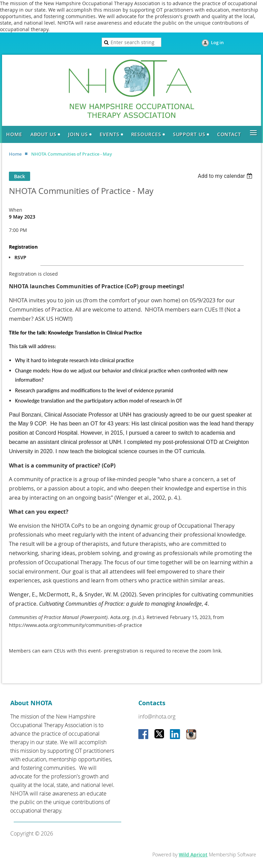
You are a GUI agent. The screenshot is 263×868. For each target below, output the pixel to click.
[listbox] (226, 176)
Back (20, 176)
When (16, 210)
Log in (217, 42)
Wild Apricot (193, 854)
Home (15, 154)
